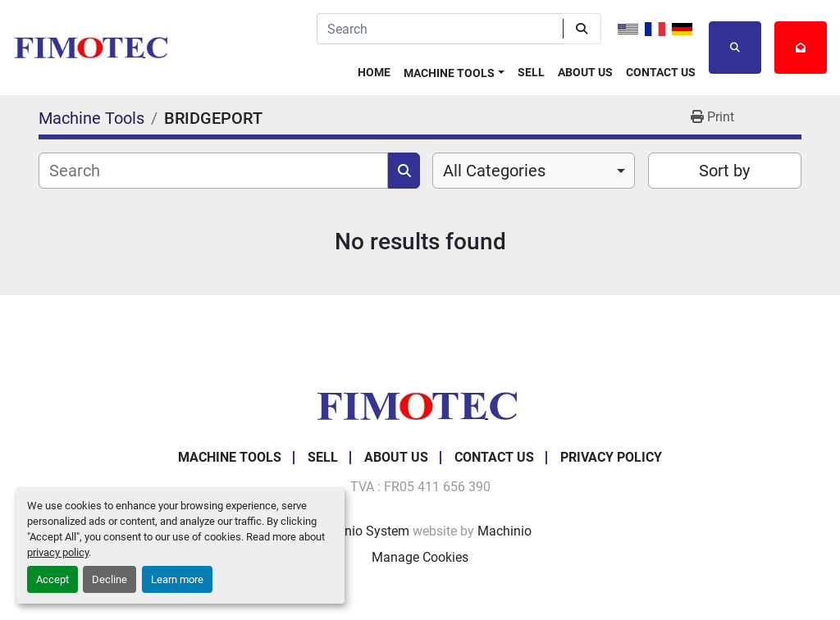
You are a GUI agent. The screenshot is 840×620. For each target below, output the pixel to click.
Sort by (724, 171)
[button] (454, 70)
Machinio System (359, 531)
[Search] (440, 29)
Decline (110, 579)
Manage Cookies (420, 557)
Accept (52, 579)
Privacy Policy (611, 457)
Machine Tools (449, 73)
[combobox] (534, 171)
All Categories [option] (494, 171)
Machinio (504, 531)
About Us (585, 72)
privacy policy (58, 552)
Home (374, 72)
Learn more (177, 579)
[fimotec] (420, 405)
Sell (531, 72)
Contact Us (661, 72)
